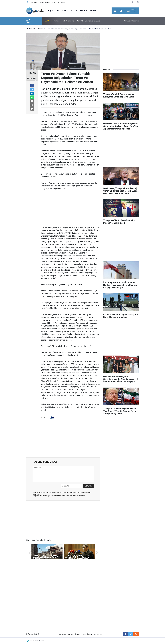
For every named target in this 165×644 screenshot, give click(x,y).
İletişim (78, 634)
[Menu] (115, 11)
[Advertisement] (14, 62)
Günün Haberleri (45, 2)
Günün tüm (131, 21)
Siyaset (74, 11)
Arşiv (54, 2)
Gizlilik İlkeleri (87, 634)
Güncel (65, 11)
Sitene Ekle (61, 2)
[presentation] (34, 21)
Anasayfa (63, 634)
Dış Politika (54, 11)
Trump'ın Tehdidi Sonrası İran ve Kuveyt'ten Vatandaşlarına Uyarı (76, 21)
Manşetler (34, 2)
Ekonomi (84, 11)
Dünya (93, 11)
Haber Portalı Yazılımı (37, 641)
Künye (71, 634)
